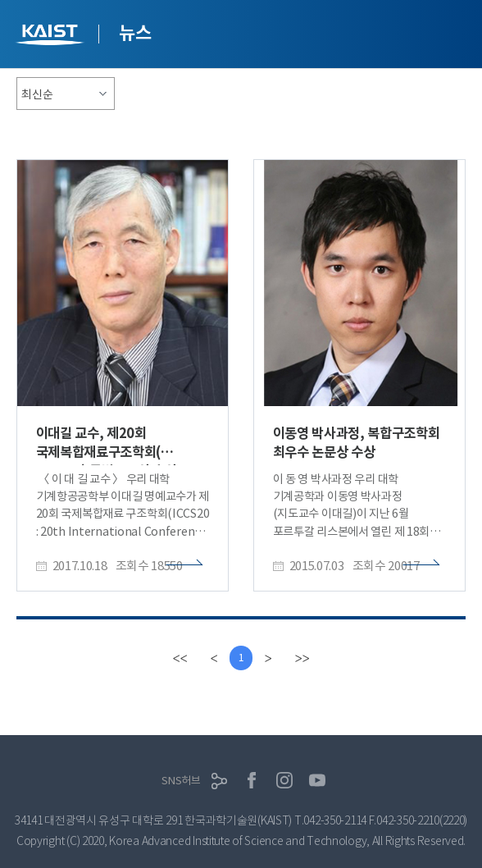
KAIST (52, 37)
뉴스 (135, 33)
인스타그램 (284, 780)
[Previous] (214, 658)
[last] (302, 658)
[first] (180, 658)
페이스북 (252, 780)
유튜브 (317, 780)
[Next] (268, 658)
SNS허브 (181, 781)
